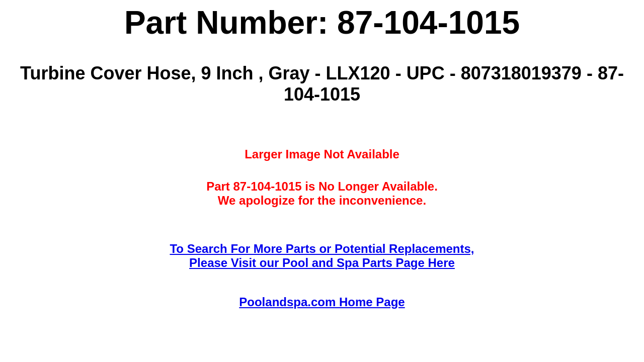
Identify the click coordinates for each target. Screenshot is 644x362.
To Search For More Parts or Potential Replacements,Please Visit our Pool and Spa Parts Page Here (322, 256)
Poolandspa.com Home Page (322, 302)
